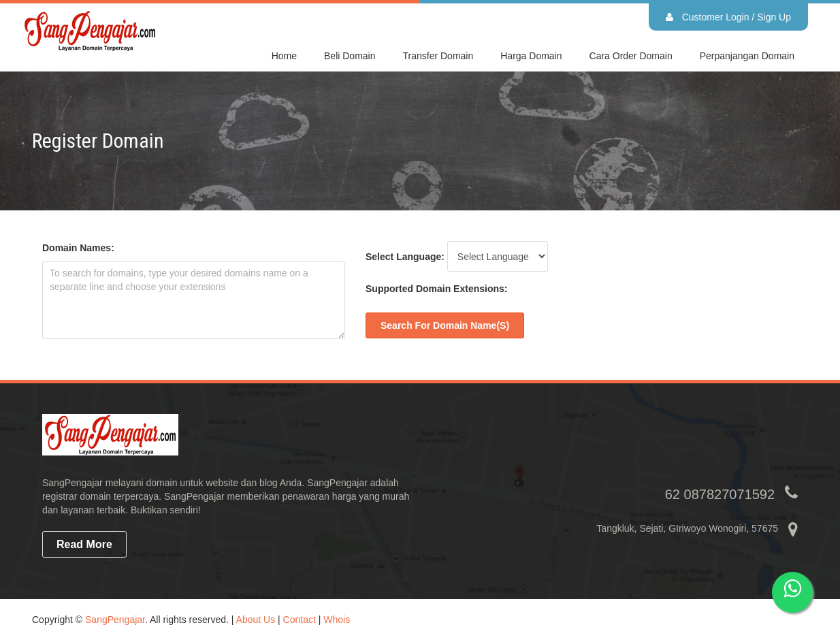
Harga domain (531, 56)
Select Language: (405, 257)
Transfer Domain (438, 56)
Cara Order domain (631, 56)
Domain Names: (78, 248)
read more (84, 544)
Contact (300, 620)
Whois (337, 620)
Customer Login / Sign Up (728, 17)
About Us (256, 620)
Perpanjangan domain (747, 56)
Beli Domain (350, 56)
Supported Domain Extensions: (436, 289)
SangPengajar (115, 620)
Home (284, 56)
